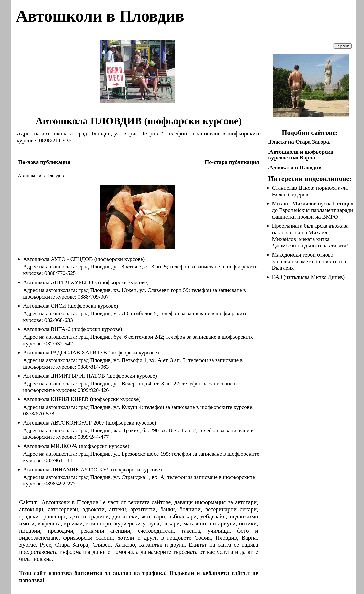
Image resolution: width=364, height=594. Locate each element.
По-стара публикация (232, 162)
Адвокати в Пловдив (295, 167)
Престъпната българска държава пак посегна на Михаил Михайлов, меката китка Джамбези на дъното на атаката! (310, 236)
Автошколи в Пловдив (100, 16)
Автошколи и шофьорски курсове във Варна (301, 155)
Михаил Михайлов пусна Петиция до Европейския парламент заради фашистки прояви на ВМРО (313, 210)
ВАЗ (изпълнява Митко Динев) (308, 277)
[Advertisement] (138, 75)
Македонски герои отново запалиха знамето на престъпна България (309, 261)
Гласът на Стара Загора (299, 142)
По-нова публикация (44, 162)
